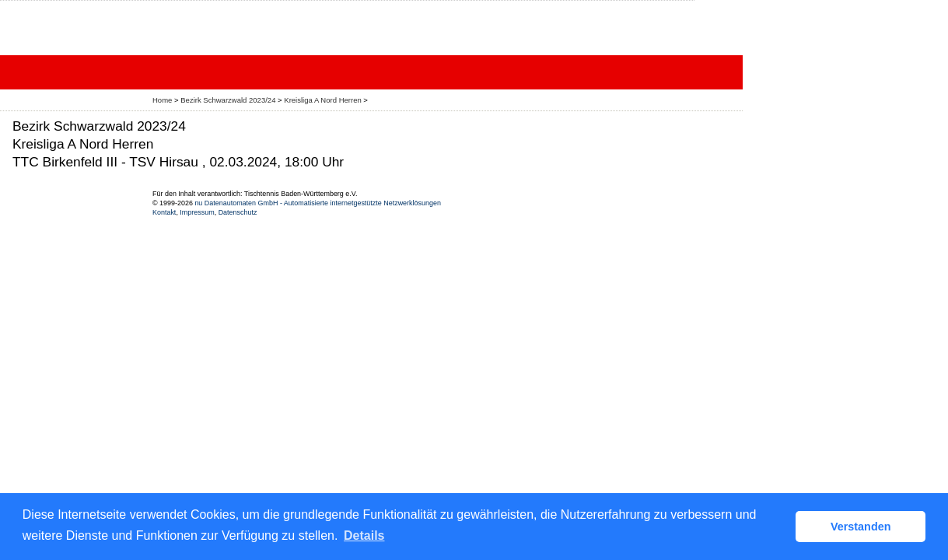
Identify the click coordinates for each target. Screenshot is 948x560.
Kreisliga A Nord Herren (324, 100)
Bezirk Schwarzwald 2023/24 (229, 100)
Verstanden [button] (861, 527)
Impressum (197, 212)
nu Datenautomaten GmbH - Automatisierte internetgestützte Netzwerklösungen (318, 203)
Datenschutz (238, 212)
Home (162, 100)
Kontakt (164, 212)
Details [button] (364, 535)
